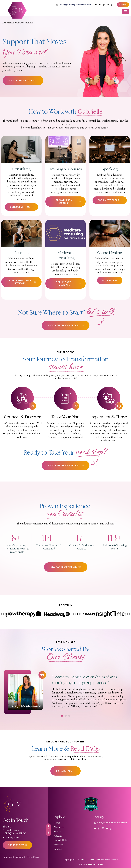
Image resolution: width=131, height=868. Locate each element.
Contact (58, 849)
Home (57, 823)
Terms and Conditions (13, 857)
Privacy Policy (32, 857)
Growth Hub (60, 840)
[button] (4, 614)
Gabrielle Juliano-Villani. (90, 860)
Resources (59, 845)
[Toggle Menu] (126, 11)
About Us (59, 827)
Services (58, 831)
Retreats (58, 836)
